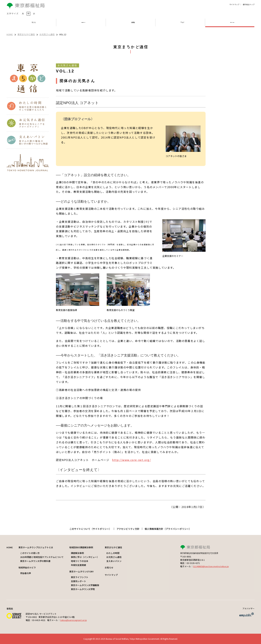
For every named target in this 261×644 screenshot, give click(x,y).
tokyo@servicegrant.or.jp (73, 620)
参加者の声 (26, 573)
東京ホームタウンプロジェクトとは (36, 547)
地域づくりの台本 (80, 561)
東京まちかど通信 (26, 34)
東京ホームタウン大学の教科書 (35, 561)
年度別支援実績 (78, 565)
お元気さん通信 (47, 34)
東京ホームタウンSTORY (81, 571)
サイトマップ (234, 4)
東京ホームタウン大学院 (83, 589)
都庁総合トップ (249, 4)
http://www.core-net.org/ (131, 460)
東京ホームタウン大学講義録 (85, 585)
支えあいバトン (114, 561)
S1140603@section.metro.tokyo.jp (211, 566)
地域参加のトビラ (27, 567)
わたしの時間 (113, 553)
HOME (10, 34)
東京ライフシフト (80, 577)
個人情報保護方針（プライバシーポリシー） (168, 529)
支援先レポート (78, 581)
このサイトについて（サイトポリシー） (90, 529)
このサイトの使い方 (30, 553)
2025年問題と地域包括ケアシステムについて (42, 557)
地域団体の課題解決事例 (81, 547)
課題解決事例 (77, 553)
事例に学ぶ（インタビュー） (85, 557)
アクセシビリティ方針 (128, 529)
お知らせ (109, 567)
